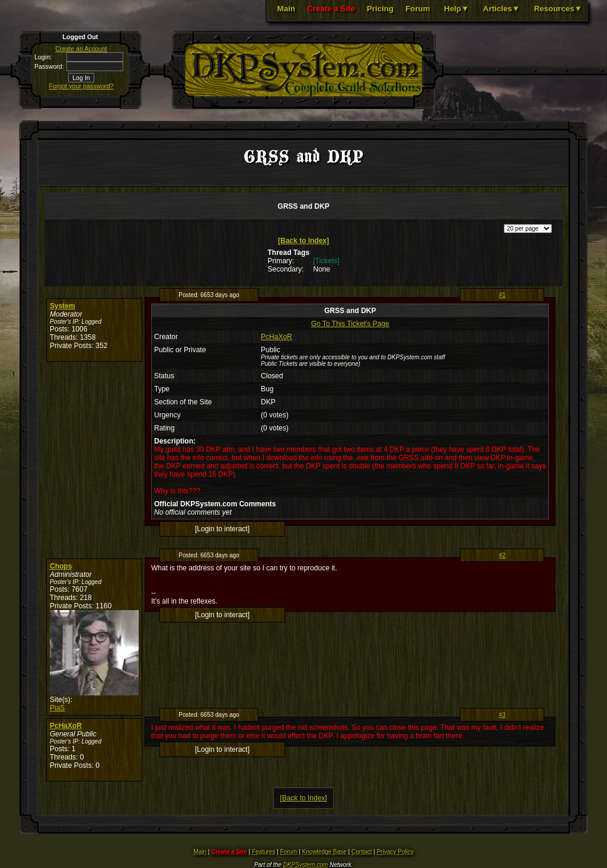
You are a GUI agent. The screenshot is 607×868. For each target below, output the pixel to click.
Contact (362, 852)
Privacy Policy (395, 852)
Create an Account (81, 49)
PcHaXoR (277, 337)
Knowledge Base (325, 852)
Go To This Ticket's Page (350, 324)
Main (286, 9)
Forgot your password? (82, 86)
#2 (502, 555)
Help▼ (456, 9)
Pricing (380, 9)
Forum (418, 9)
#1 (502, 295)
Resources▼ (558, 9)
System (63, 306)
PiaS (57, 708)
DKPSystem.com (306, 865)
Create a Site (331, 9)
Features (263, 852)
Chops (61, 566)
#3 (502, 715)
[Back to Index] (303, 241)
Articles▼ (501, 9)
